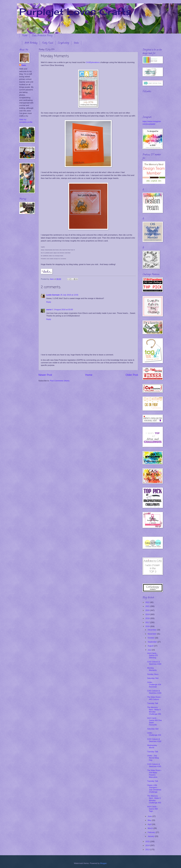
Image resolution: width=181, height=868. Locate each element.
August (151, 646)
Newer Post (45, 375)
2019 (148, 614)
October (151, 638)
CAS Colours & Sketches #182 (154, 740)
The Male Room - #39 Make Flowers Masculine (154, 774)
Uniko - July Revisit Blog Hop (153, 758)
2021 (148, 606)
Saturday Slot (153, 678)
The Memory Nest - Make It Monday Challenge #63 (154, 799)
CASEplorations (93, 62)
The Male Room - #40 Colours (154, 698)
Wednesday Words (152, 746)
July (150, 650)
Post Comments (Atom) (60, 381)
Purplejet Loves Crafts (75, 12)
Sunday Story (153, 674)
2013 (148, 850)
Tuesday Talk (153, 703)
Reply (49, 302)
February (152, 832)
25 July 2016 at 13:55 (69, 295)
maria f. (50, 310)
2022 (148, 602)
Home (25, 36)
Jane (24, 65)
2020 (148, 610)
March (151, 828)
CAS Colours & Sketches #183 (154, 692)
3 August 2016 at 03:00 (63, 310)
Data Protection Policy (42, 36)
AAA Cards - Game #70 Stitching (152, 656)
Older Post (132, 375)
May (150, 820)
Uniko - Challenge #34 (154, 734)
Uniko (76, 43)
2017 (148, 622)
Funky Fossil (48, 43)
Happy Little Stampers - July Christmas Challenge (154, 789)
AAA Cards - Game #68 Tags (152, 809)
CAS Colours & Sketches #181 (154, 765)
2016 (148, 626)
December (152, 630)
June (150, 816)
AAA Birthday (31, 43)
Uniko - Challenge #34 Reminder (154, 685)
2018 (148, 618)
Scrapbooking (63, 43)
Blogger (103, 863)
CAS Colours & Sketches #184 (154, 663)
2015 (148, 842)
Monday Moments (152, 669)
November (152, 634)
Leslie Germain (53, 295)
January (151, 836)
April (150, 824)
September (152, 642)
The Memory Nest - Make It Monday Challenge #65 (154, 711)
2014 (148, 845)
